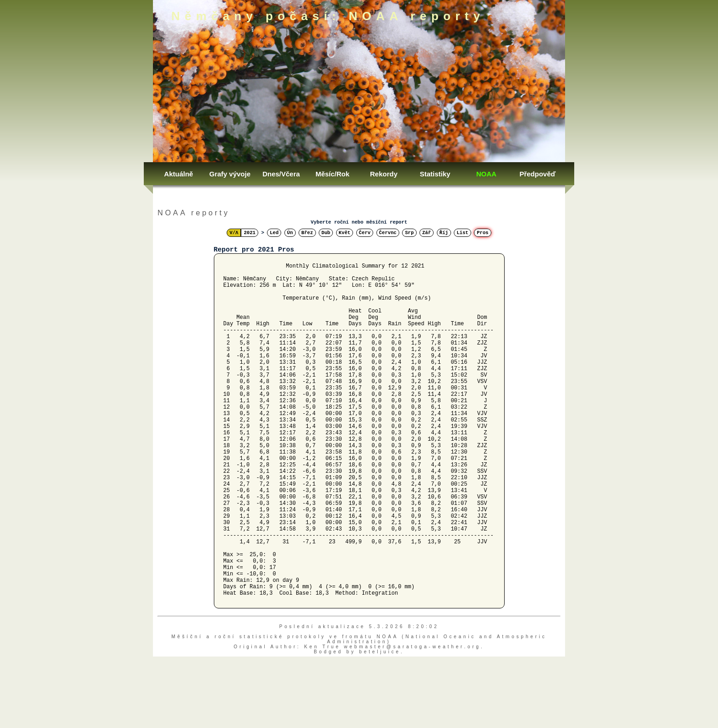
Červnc (388, 233)
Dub (326, 233)
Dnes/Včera (281, 174)
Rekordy (384, 174)
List (462, 233)
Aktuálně (178, 174)
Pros (483, 233)
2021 (250, 233)
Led (274, 233)
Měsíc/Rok (332, 174)
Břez (307, 233)
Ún (290, 233)
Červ (365, 233)
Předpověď (537, 174)
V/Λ (234, 233)
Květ (345, 233)
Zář (427, 233)
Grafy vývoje (230, 174)
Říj (444, 233)
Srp (409, 233)
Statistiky (435, 174)
